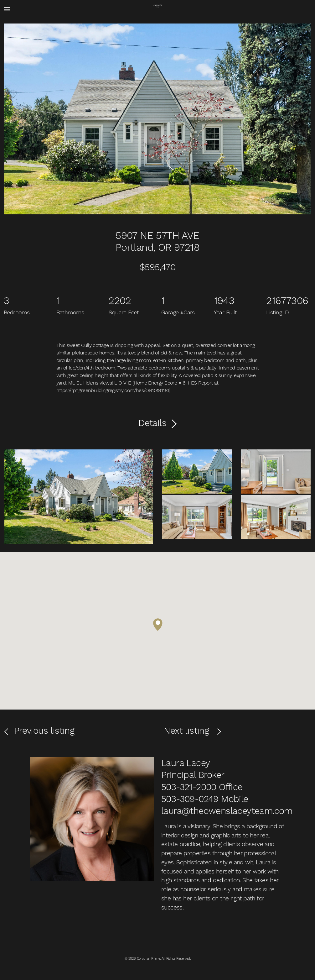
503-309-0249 (190, 799)
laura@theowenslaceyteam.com (227, 811)
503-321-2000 (189, 787)
